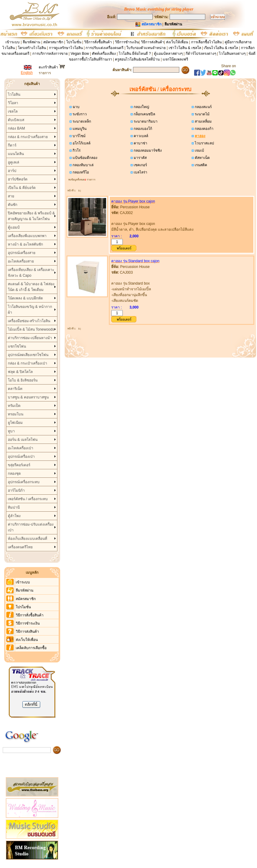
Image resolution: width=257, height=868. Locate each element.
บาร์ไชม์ (79, 136)
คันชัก (13, 205)
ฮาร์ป (12, 171)
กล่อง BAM (16, 128)
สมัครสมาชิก (53, 42)
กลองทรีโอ (80, 172)
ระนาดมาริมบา (145, 121)
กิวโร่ (76, 150)
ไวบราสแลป (204, 143)
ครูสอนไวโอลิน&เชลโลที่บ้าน (137, 59)
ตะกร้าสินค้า (52, 67)
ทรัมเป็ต (14, 406)
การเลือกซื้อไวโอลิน (206, 42)
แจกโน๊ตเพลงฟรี (175, 59)
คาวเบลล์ (140, 136)
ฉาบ (76, 107)
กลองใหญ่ (141, 107)
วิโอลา (13, 103)
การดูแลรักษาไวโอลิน (66, 48)
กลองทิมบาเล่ (83, 165)
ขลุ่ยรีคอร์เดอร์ (19, 465)
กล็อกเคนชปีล (144, 114)
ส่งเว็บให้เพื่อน (177, 42)
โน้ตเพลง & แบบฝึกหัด (25, 298)
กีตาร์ (12, 145)
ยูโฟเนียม (15, 423)
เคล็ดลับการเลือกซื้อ (31, 648)
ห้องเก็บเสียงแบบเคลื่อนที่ (28, 539)
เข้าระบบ (13, 42)
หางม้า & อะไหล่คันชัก (25, 244)
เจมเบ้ (199, 150)
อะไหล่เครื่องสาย (21, 261)
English (27, 73)
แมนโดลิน (16, 154)
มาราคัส (140, 158)
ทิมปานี (14, 507)
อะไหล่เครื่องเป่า (21, 448)
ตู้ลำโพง (14, 516)
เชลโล (13, 111)
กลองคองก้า (204, 129)
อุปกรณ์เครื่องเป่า (21, 457)
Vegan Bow (80, 54)
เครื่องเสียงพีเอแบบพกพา (27, 236)
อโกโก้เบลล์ (81, 143)
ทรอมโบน (16, 414)
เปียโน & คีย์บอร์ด (22, 188)
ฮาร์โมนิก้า (16, 490)
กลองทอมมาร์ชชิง (147, 150)
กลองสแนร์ (203, 107)
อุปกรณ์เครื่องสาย (22, 253)
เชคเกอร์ (140, 165)
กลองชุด (14, 474)
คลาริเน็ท (15, 389)
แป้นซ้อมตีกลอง (85, 158)
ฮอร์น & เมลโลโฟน (23, 440)
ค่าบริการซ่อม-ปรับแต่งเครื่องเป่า (31, 527)
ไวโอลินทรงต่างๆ (232, 54)
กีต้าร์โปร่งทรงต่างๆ (201, 54)
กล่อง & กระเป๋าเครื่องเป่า (28, 363)
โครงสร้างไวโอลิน (32, 48)
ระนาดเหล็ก (81, 121)
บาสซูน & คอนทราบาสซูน (28, 397)
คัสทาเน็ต (202, 158)
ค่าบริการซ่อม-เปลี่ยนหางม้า (30, 338)
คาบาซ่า (140, 143)
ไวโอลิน (14, 94)
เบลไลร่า (140, 172)
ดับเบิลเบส (16, 120)
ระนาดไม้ (202, 114)
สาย (11, 196)
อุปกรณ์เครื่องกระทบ (24, 482)
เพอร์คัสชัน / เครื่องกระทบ (28, 499)
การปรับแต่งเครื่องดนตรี (104, 48)
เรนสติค (200, 165)
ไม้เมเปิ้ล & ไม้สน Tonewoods (31, 329)
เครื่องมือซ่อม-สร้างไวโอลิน (29, 321)
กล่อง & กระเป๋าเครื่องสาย (28, 137)
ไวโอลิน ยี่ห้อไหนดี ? (135, 54)
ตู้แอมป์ (14, 227)
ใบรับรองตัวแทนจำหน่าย (146, 48)
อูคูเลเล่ (13, 162)
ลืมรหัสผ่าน (31, 42)
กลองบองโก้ (142, 129)
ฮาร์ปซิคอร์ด (18, 179)
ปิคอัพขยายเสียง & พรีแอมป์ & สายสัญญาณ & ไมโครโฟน (31, 216)
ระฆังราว (79, 114)
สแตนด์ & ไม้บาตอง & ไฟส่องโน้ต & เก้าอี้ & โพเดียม (31, 287)
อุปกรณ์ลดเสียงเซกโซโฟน (28, 355)
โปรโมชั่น (74, 42)
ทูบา (11, 431)
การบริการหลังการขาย (50, 54)
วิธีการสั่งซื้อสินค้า (98, 42)
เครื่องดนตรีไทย (20, 547)
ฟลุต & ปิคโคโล (20, 372)
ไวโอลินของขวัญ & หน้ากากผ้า (30, 310)
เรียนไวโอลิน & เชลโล (221, 48)
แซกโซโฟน (17, 346)
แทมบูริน (79, 129)
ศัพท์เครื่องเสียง (104, 54)
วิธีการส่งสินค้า (153, 42)
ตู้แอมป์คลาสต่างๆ (168, 54)
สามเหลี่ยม (203, 121)
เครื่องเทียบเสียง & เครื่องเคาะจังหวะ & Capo (31, 273)
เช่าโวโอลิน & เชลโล (185, 48)
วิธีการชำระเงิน (127, 42)
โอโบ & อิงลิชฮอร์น (23, 380)
